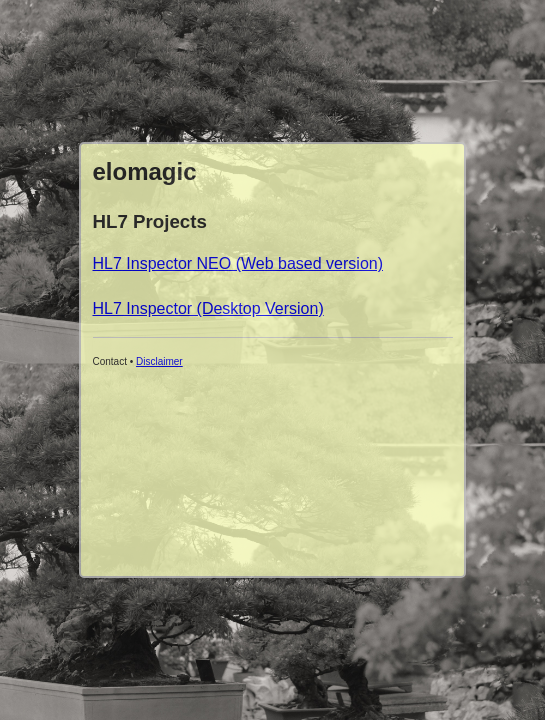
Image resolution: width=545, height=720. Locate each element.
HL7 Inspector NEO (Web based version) (238, 263)
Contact (110, 361)
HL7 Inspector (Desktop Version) (208, 308)
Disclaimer (159, 361)
